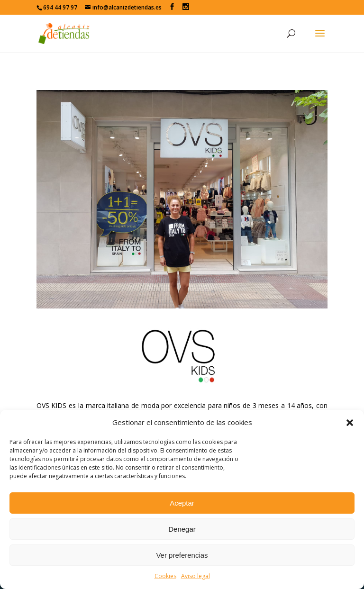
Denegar (182, 529)
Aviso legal (196, 576)
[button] (350, 423)
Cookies (165, 576)
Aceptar (182, 503)
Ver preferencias (182, 555)
